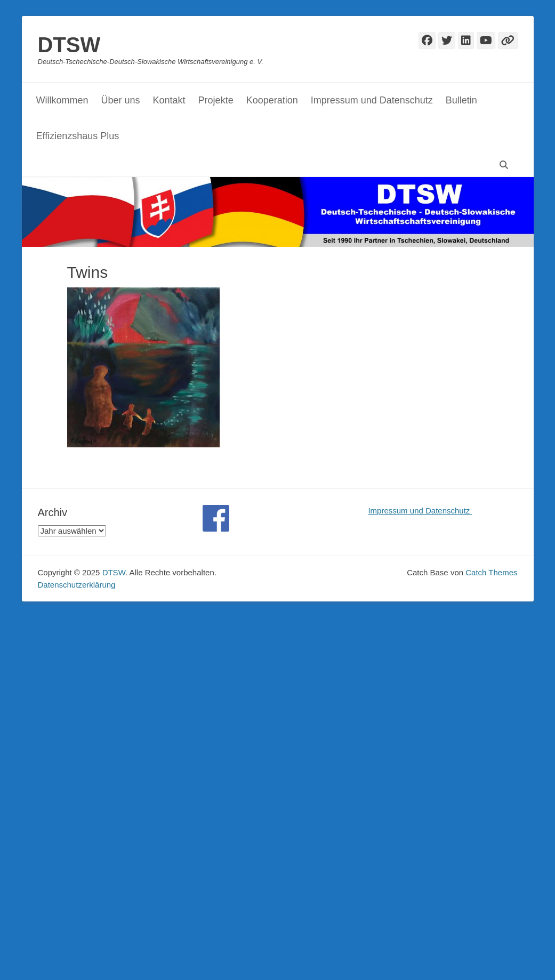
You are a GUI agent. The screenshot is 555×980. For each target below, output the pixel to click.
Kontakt (169, 100)
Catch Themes (491, 572)
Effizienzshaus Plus (78, 136)
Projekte (216, 100)
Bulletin (461, 100)
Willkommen (62, 100)
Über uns (121, 100)
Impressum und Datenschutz (372, 100)
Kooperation (272, 100)
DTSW (69, 45)
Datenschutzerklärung (77, 585)
